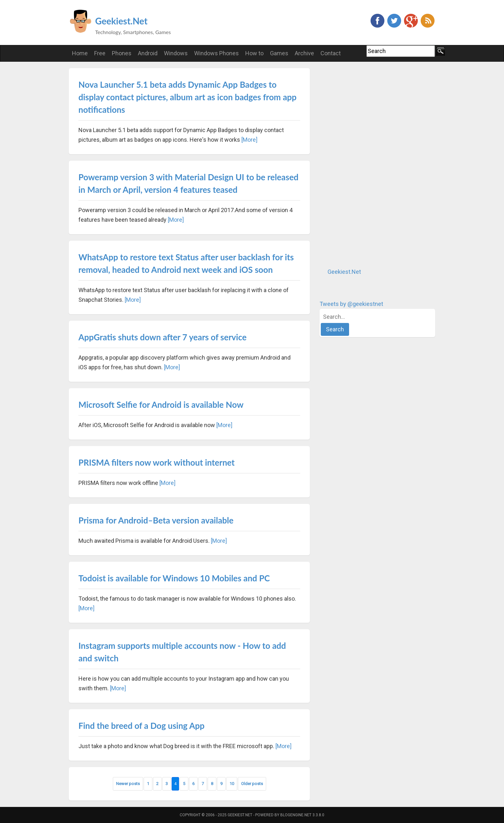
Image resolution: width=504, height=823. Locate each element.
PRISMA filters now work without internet (157, 462)
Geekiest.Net (121, 21)
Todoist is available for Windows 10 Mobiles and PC (174, 578)
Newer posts (128, 784)
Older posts (252, 784)
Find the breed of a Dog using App (141, 726)
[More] (249, 140)
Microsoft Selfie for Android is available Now (161, 405)
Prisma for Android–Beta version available (156, 520)
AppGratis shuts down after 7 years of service (162, 337)
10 (232, 784)
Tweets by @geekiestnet (351, 304)
